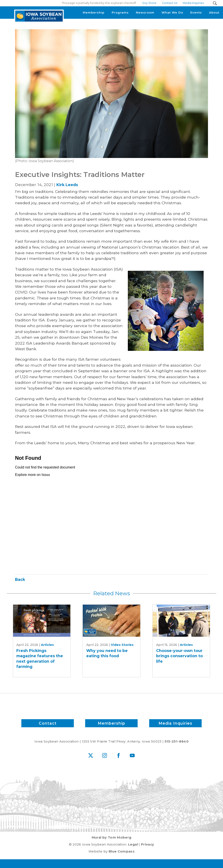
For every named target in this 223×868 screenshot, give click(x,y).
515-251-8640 (177, 741)
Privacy (147, 844)
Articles (47, 645)
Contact (47, 723)
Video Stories (122, 645)
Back (20, 579)
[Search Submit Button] (215, 3)
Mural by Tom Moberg (112, 837)
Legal (133, 844)
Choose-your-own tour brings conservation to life (179, 656)
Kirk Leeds (67, 185)
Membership (111, 723)
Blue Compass (122, 851)
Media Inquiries (175, 723)
